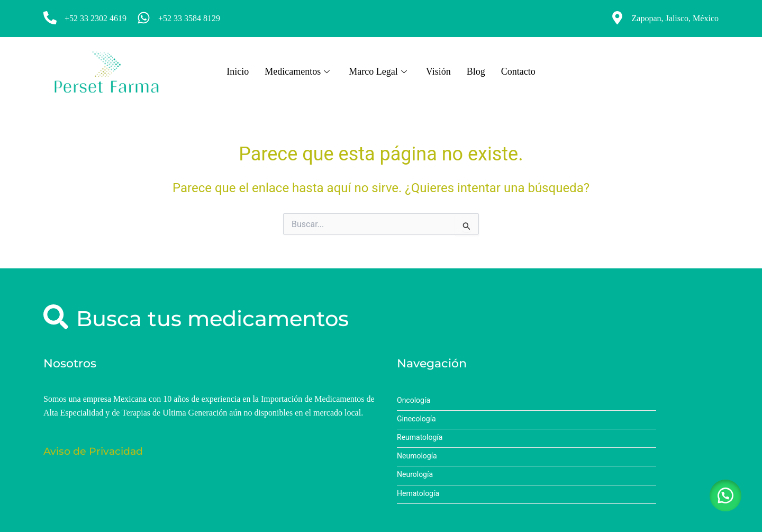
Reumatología (420, 438)
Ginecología (416, 419)
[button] (725, 495)
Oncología (414, 400)
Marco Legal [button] (378, 71)
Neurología (415, 475)
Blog (476, 71)
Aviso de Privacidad (93, 451)
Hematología (418, 494)
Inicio (238, 71)
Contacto (518, 71)
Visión (438, 71)
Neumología (417, 456)
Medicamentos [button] (297, 71)
